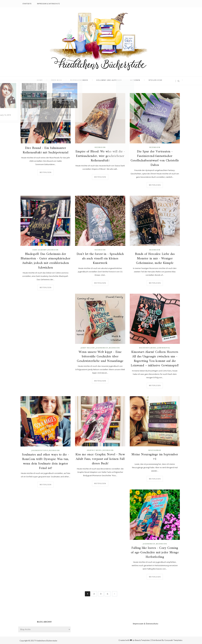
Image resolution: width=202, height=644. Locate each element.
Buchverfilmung (148, 348)
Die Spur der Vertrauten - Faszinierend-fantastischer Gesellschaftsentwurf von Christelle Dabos (155, 159)
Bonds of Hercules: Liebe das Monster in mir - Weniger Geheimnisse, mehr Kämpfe (155, 259)
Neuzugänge (155, 450)
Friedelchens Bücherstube (46, 641)
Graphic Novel (94, 450)
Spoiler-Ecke (148, 81)
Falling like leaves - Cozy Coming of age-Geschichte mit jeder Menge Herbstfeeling (155, 553)
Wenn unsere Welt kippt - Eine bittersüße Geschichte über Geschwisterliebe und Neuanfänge (100, 357)
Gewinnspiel (164, 348)
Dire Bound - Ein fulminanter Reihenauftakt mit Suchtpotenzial (46, 150)
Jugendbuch (102, 348)
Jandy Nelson (88, 348)
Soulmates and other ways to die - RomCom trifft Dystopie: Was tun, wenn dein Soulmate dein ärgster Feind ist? (46, 462)
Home (47, 81)
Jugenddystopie (40, 450)
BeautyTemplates (142, 640)
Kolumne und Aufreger (108, 81)
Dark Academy (40, 250)
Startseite (27, 4)
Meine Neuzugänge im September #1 (155, 457)
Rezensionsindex (81, 81)
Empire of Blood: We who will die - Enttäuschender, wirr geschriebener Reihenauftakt (100, 156)
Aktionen (131, 81)
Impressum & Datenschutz (48, 4)
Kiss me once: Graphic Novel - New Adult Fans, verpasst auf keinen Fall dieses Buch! (100, 459)
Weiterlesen (46, 172)
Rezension (100, 147)
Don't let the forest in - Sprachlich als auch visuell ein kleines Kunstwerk (100, 259)
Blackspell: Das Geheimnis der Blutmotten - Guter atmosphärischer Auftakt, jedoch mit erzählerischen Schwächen (46, 261)
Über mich (61, 81)
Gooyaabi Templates (173, 640)
